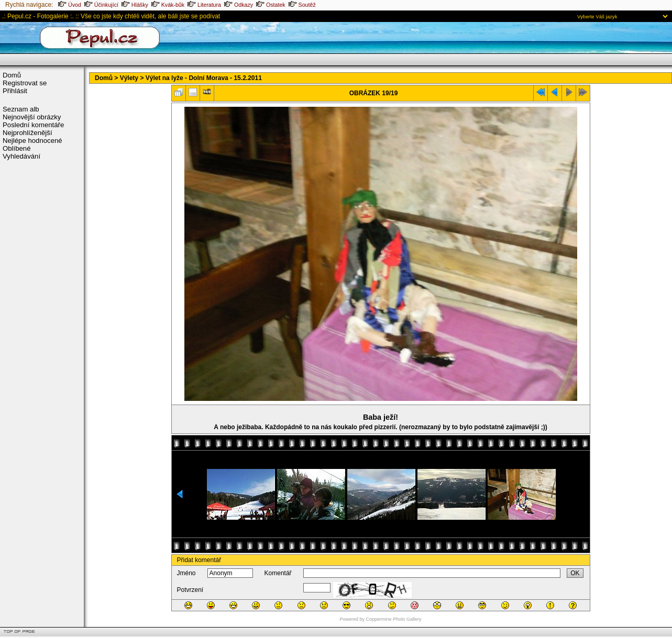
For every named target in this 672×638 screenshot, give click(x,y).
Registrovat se (25, 83)
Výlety (129, 78)
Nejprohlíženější (27, 133)
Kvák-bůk (168, 5)
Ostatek (271, 5)
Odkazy (239, 5)
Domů (12, 75)
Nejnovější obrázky (32, 117)
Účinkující (101, 5)
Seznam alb (21, 109)
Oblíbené (17, 148)
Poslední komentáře (33, 125)
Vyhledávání (21, 156)
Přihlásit (15, 91)
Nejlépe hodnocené (32, 141)
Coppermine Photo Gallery (393, 619)
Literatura (204, 5)
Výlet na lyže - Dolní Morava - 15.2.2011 (204, 78)
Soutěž (302, 5)
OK (575, 573)
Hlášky (135, 5)
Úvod (70, 5)
